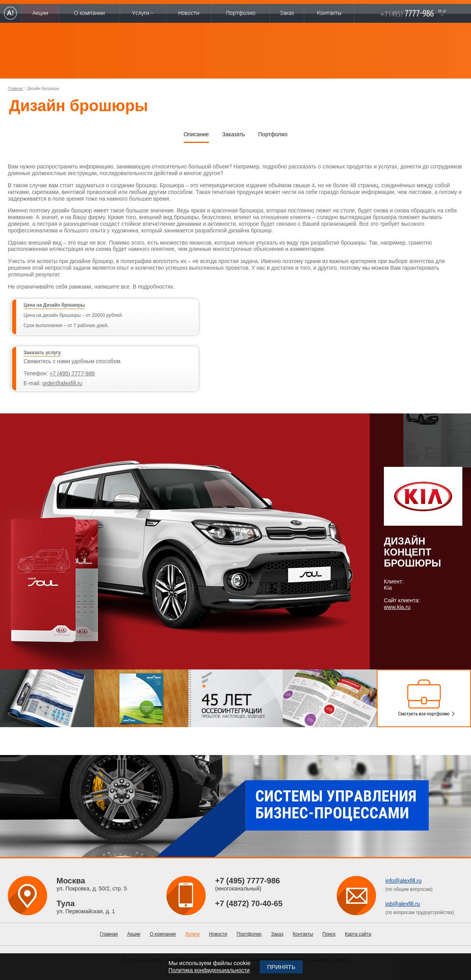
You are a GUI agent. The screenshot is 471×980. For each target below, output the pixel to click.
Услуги (193, 934)
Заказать (234, 134)
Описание (196, 134)
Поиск (329, 934)
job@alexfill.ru (403, 904)
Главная (15, 89)
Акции (134, 934)
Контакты (303, 934)
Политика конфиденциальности (209, 970)
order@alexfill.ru (62, 383)
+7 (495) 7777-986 (72, 373)
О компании (162, 934)
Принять (281, 967)
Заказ (277, 934)
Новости (218, 934)
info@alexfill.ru (403, 881)
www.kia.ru (397, 607)
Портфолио (273, 134)
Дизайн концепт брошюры (413, 552)
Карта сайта (358, 934)
